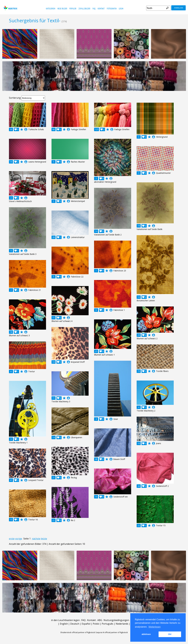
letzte (44, 539)
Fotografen (112, 9)
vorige (19, 539)
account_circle (26, 129)
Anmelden (179, 8)
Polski (96, 624)
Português (107, 624)
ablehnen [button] (146, 634)
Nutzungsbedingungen (116, 620)
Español (86, 624)
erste (12, 539)
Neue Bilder (62, 9)
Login (121, 9)
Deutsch (75, 624)
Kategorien (51, 9)
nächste (36, 539)
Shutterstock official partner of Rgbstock (78, 632)
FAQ (94, 9)
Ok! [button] (170, 634)
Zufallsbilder (84, 9)
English (64, 624)
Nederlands (122, 624)
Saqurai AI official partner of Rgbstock (112, 632)
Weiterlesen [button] (155, 627)
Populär (73, 9)
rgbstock (10, 8)
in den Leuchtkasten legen (65, 620)
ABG (100, 620)
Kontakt (101, 9)
